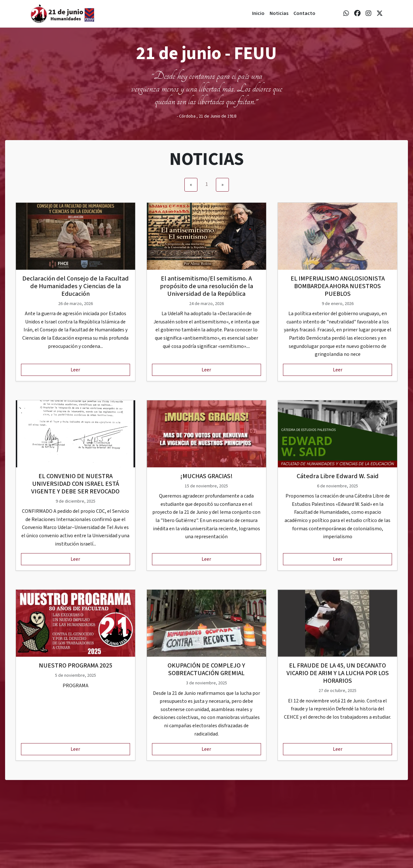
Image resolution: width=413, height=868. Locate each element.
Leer (75, 370)
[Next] (222, 185)
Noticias (279, 13)
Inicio (258, 13)
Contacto (304, 13)
